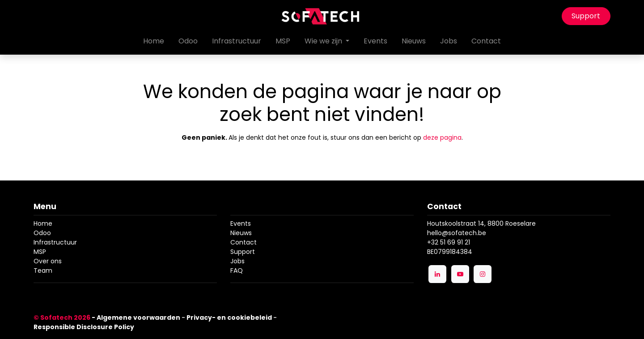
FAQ (237, 270)
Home (43, 223)
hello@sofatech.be (457, 233)
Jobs (237, 261)
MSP (40, 252)
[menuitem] (154, 41)
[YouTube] (460, 274)
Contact (244, 242)
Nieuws (241, 233)
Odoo (42, 233)
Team (43, 270)
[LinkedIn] (437, 274)
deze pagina (442, 137)
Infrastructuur (55, 242)
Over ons (48, 261)
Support (586, 16)
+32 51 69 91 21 (449, 242)
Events (241, 223)
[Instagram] (483, 274)
